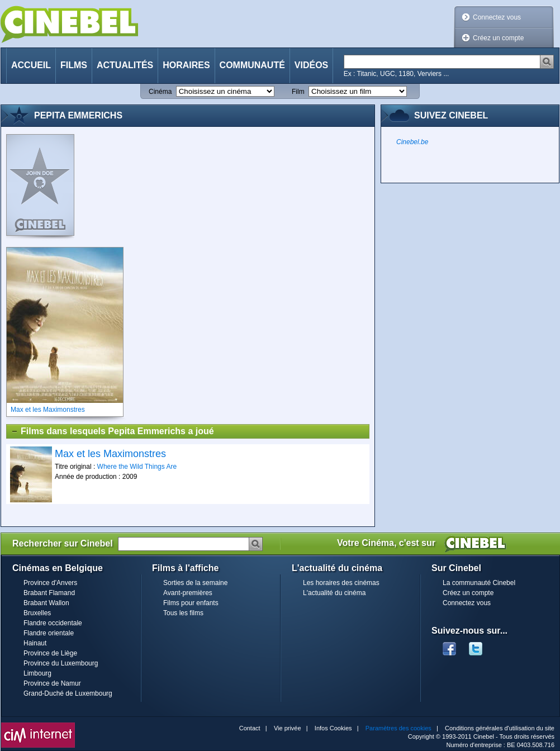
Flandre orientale (49, 633)
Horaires (186, 65)
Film (298, 92)
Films (74, 65)
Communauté (252, 65)
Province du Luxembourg (61, 663)
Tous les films (183, 613)
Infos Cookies (333, 728)
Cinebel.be (412, 142)
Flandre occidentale (53, 623)
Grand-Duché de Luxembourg (68, 693)
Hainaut (35, 643)
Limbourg (37, 673)
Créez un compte (498, 38)
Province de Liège (50, 653)
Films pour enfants (191, 603)
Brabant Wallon (46, 603)
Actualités (125, 65)
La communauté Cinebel (479, 583)
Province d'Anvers (50, 583)
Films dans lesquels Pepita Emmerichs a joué (112, 431)
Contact (250, 728)
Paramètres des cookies (398, 728)
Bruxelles (37, 613)
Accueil (31, 65)
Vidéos (311, 65)
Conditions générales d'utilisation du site (500, 728)
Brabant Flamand (49, 593)
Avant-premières (188, 593)
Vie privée (288, 728)
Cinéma (160, 92)
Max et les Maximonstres (110, 454)
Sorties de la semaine (195, 583)
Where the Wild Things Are (137, 467)
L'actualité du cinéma (334, 593)
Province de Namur (52, 683)
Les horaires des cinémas (341, 583)
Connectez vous (497, 17)
